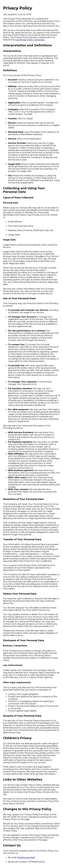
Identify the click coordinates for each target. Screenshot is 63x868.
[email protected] (26, 857)
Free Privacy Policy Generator (30, 40)
